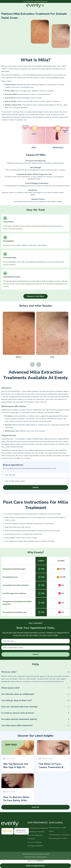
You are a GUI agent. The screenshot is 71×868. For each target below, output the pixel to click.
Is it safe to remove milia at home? (18, 713)
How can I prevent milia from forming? (19, 707)
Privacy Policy (42, 857)
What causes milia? (11, 688)
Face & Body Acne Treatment (38, 828)
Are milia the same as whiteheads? (18, 694)
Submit (36, 487)
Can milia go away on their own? (17, 700)
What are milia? (9, 672)
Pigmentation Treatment (36, 832)
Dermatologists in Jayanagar (59, 835)
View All (35, 807)
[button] (43, 5)
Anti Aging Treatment (35, 846)
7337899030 (39, 861)
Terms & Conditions (31, 857)
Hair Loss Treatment (35, 842)
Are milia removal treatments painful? (19, 719)
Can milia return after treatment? (17, 725)
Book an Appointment (35, 866)
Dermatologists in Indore (58, 838)
